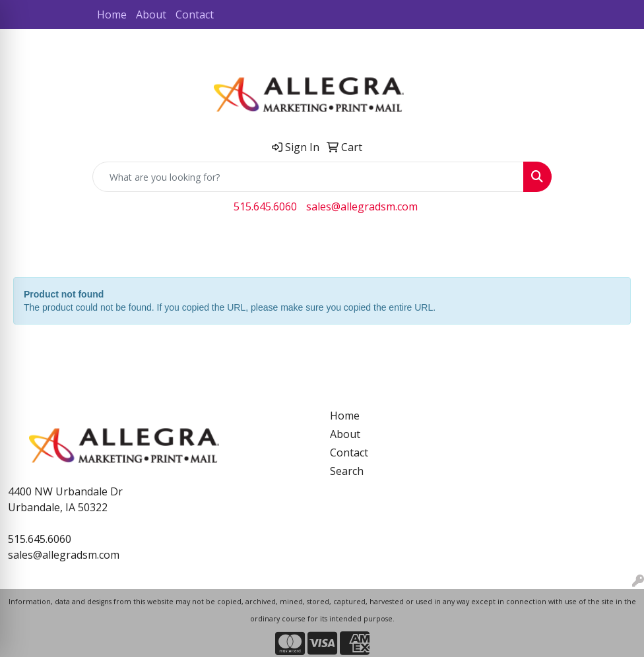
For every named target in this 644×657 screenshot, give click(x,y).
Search (347, 471)
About (151, 15)
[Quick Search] (308, 177)
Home (112, 15)
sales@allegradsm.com (362, 206)
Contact (195, 15)
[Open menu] (618, 245)
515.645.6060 (265, 206)
